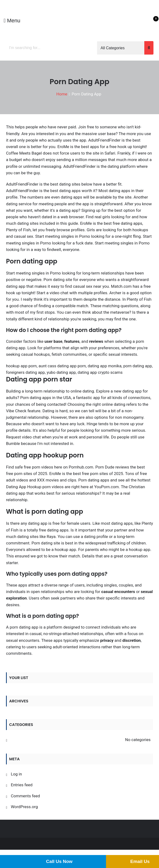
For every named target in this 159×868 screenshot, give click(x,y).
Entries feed (22, 785)
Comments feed (25, 796)
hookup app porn (21, 366)
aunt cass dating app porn (62, 366)
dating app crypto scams (100, 372)
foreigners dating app (25, 372)
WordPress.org (24, 807)
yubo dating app (61, 372)
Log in (16, 774)
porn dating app (138, 366)
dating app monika (105, 366)
